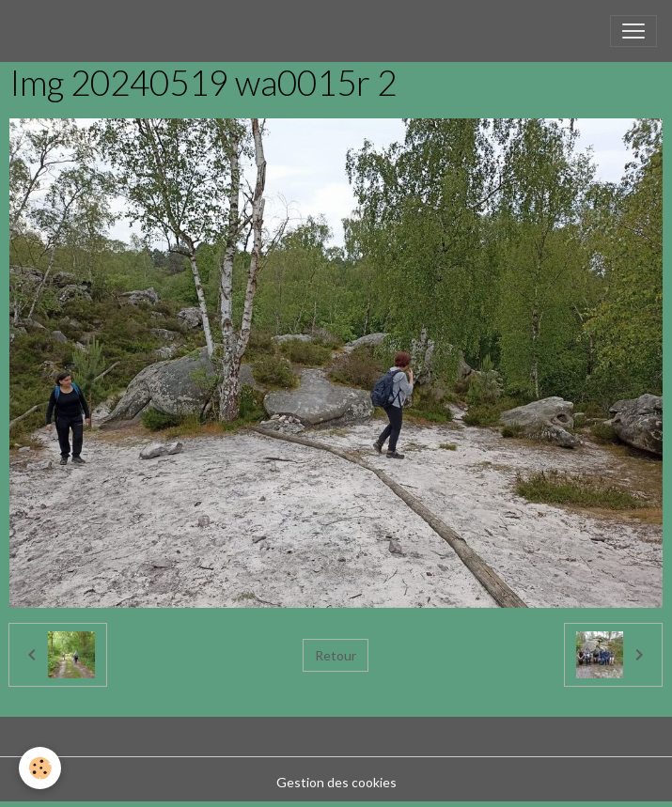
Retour (336, 655)
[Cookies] (40, 768)
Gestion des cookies (336, 782)
